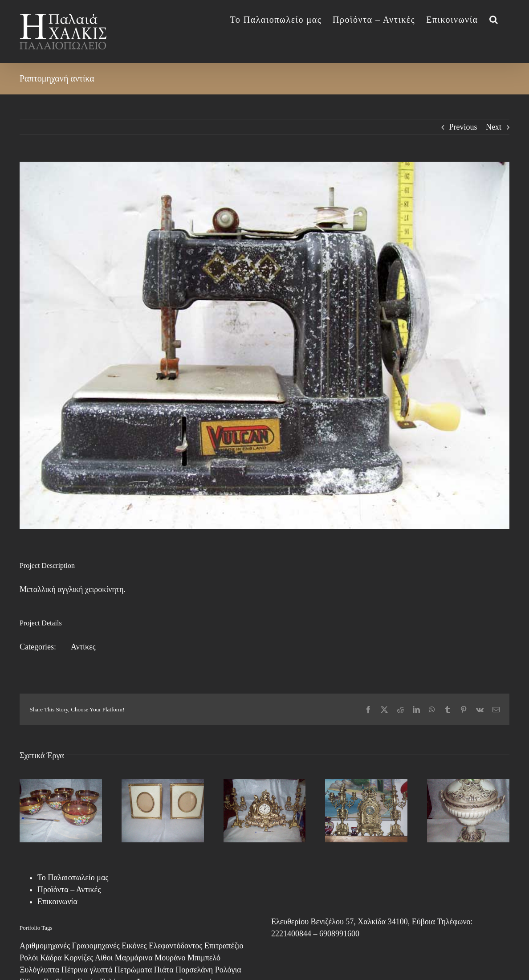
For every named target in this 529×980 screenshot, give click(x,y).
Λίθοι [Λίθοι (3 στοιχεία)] (104, 958)
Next (494, 127)
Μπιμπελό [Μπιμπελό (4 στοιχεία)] (204, 958)
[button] (494, 19)
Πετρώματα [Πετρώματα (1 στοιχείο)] (133, 970)
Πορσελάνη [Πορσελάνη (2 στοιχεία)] (194, 970)
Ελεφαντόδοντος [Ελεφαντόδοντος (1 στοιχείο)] (175, 946)
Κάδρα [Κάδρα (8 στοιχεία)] (51, 958)
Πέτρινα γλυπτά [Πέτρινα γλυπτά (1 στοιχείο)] (87, 970)
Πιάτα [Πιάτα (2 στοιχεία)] (164, 970)
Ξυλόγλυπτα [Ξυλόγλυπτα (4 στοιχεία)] (39, 970)
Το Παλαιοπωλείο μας (73, 878)
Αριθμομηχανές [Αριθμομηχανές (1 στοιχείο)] (45, 946)
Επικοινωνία (57, 902)
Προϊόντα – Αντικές (69, 890)
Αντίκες (83, 647)
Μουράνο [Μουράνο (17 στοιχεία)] (170, 958)
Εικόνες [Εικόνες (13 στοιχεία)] (134, 946)
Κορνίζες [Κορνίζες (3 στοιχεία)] (78, 958)
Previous (463, 127)
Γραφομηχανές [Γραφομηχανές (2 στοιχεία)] (96, 946)
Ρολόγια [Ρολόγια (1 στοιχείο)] (228, 970)
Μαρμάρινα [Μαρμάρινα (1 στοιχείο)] (134, 958)
